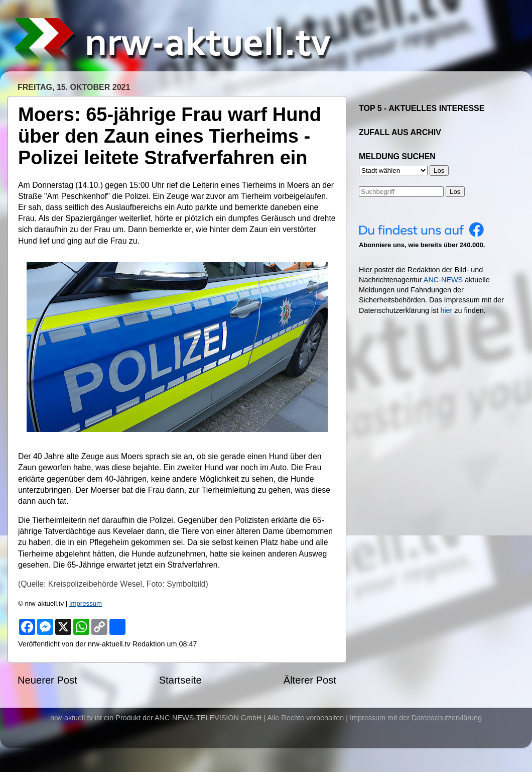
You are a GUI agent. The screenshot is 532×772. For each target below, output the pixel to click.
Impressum (86, 603)
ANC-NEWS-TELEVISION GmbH (208, 718)
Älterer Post (310, 680)
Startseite (180, 680)
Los (455, 192)
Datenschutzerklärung (447, 718)
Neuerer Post (47, 680)
